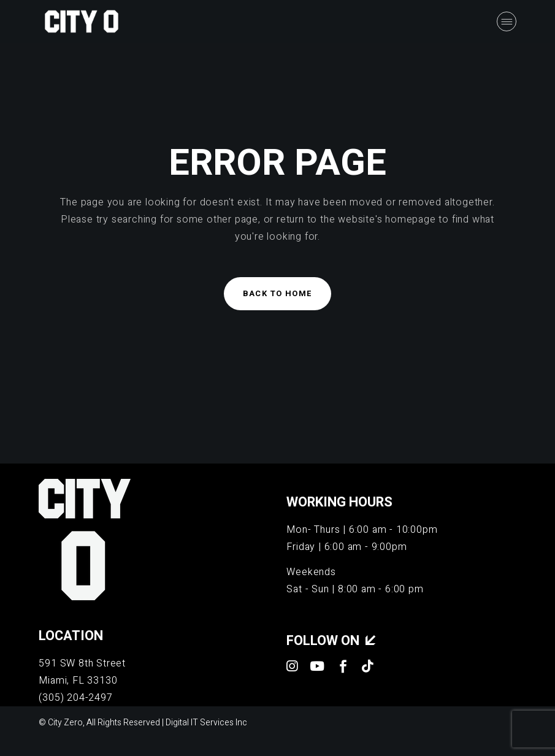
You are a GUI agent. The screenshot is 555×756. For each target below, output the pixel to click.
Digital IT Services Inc (206, 723)
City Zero (65, 723)
